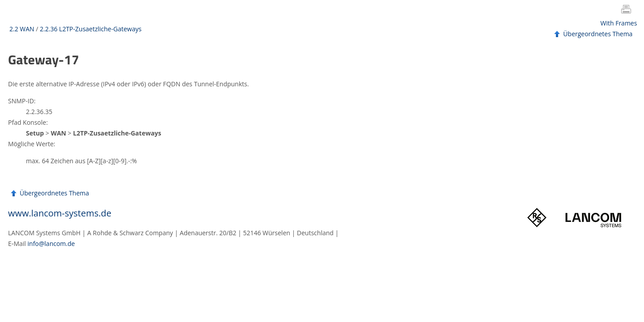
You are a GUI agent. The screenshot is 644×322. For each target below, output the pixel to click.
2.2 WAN (22, 29)
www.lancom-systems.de (60, 213)
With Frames (619, 23)
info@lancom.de (51, 244)
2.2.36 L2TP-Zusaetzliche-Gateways (91, 29)
